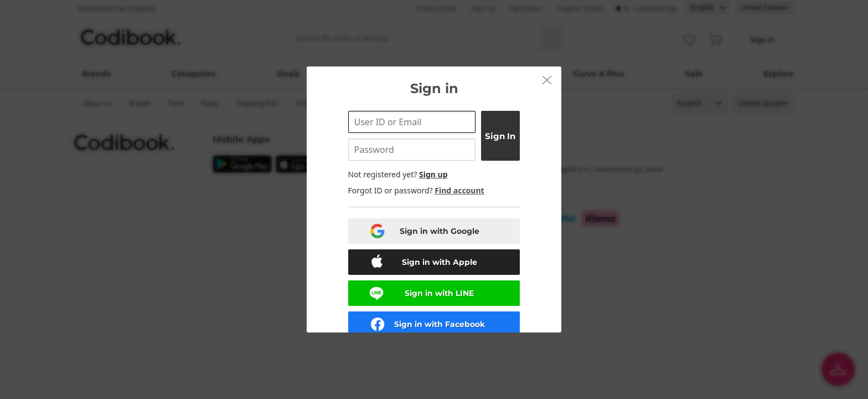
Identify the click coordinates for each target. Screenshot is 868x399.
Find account (459, 190)
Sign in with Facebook (440, 324)
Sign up (433, 174)
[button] (547, 80)
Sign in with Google (440, 231)
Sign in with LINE (439, 293)
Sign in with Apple (440, 262)
